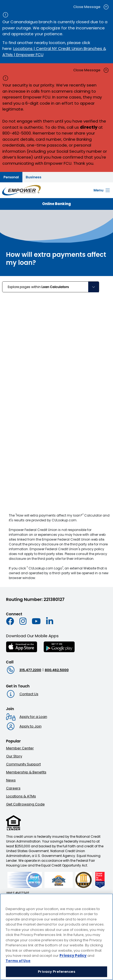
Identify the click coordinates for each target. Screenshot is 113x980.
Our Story (14, 756)
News (11, 780)
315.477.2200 (30, 670)
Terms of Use (18, 961)
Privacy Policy (73, 956)
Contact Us (29, 694)
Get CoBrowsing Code (25, 804)
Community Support (23, 764)
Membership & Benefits (26, 772)
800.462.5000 (57, 670)
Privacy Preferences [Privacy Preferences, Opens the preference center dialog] (56, 972)
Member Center (20, 748)
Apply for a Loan (33, 717)
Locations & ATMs (21, 796)
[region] (57, 937)
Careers (13, 788)
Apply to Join (31, 726)
